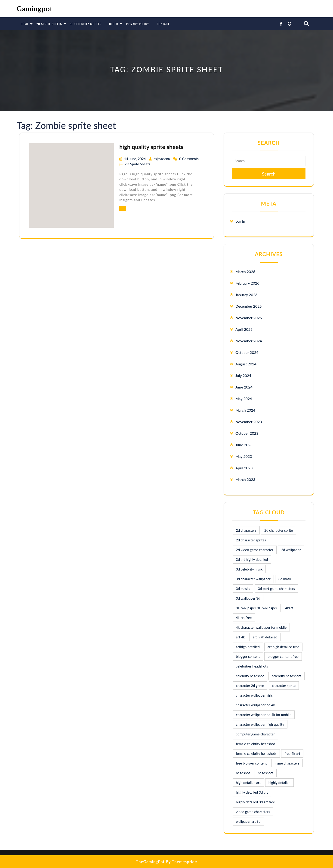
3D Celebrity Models (86, 24)
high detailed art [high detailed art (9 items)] (248, 783)
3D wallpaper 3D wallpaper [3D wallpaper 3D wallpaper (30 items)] (257, 608)
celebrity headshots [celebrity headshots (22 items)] (287, 676)
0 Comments (189, 159)
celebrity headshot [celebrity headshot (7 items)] (250, 676)
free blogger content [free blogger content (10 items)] (251, 763)
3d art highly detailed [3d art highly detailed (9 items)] (252, 559)
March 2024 (245, 410)
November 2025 (249, 318)
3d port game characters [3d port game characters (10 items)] (276, 589)
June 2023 (244, 445)
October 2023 (247, 433)
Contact (163, 24)
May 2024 (244, 399)
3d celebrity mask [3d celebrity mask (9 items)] (249, 569)
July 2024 (243, 375)
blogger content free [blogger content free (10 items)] (283, 656)
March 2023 (245, 479)
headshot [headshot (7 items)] (243, 773)
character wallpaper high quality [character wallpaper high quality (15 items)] (260, 724)
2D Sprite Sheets (49, 24)
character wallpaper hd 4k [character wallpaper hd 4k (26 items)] (255, 705)
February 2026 (247, 283)
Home (25, 24)
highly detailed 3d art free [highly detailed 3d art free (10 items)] (255, 802)
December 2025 (249, 306)
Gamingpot (35, 9)
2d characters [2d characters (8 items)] (246, 530)
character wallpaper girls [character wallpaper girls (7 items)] (254, 695)
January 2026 (246, 295)
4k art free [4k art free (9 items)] (244, 618)
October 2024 (247, 352)
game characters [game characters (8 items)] (287, 763)
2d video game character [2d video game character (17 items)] (255, 550)
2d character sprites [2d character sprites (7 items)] (251, 540)
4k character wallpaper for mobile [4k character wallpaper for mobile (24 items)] (261, 627)
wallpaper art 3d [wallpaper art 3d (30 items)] (248, 821)
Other (114, 24)
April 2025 (244, 329)
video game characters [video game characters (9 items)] (253, 812)
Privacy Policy (137, 24)
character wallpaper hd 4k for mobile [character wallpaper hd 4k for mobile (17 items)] (264, 715)
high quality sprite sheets (151, 147)
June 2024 (244, 387)
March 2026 (245, 272)
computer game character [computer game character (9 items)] (255, 734)
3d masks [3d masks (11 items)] (243, 589)
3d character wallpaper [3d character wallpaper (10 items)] (253, 579)
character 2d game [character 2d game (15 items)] (250, 686)
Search (269, 174)
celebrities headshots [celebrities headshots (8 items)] (252, 666)
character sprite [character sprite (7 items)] (284, 686)
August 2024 (246, 364)
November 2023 (249, 422)
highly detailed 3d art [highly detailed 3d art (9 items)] (252, 792)
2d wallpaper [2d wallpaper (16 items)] (291, 550)
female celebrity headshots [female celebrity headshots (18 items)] (256, 753)
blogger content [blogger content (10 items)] (248, 656)
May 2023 (244, 456)
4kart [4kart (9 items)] (289, 608)
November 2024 (249, 341)
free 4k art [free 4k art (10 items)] (292, 753)
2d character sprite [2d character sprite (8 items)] (279, 530)
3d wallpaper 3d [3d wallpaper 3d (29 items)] (248, 598)
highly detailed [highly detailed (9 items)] (279, 783)
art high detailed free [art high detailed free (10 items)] (283, 647)
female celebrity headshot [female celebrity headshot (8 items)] (255, 744)
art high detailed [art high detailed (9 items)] (265, 637)
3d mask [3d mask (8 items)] (285, 579)
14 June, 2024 (135, 159)
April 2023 (244, 468)
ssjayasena (162, 159)
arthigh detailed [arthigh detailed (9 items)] (248, 647)
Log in (240, 221)
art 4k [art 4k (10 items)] (240, 637)
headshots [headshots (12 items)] (266, 773)
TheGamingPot (150, 862)
